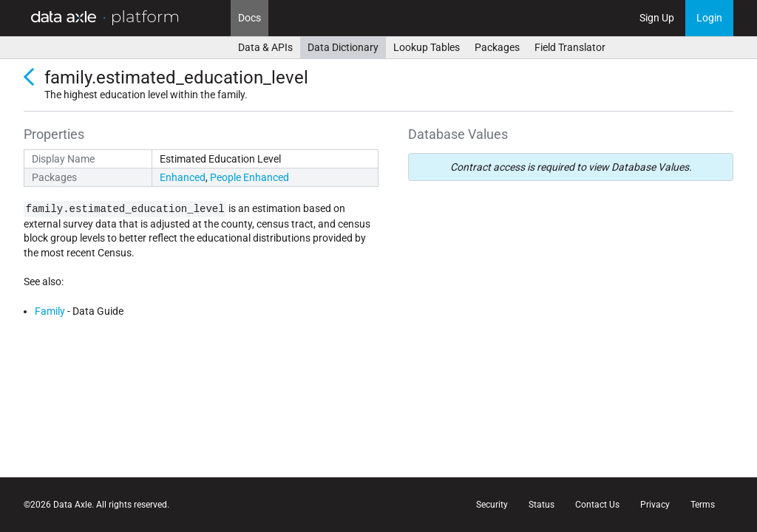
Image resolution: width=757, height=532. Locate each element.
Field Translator (570, 47)
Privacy (655, 505)
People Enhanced (249, 177)
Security (492, 505)
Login (709, 18)
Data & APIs (265, 47)
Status (542, 505)
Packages (497, 47)
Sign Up (657, 18)
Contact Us (597, 505)
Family (50, 311)
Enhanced (183, 177)
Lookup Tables (427, 47)
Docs (249, 18)
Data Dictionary (343, 47)
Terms (703, 505)
